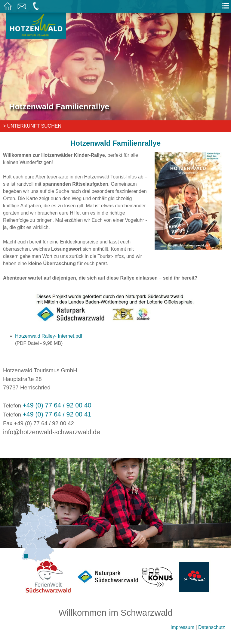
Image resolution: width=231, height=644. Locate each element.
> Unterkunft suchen (32, 126)
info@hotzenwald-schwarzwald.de (52, 432)
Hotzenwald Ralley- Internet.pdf (49, 336)
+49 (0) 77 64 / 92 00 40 (57, 405)
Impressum (182, 627)
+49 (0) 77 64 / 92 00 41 (57, 414)
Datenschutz (212, 627)
